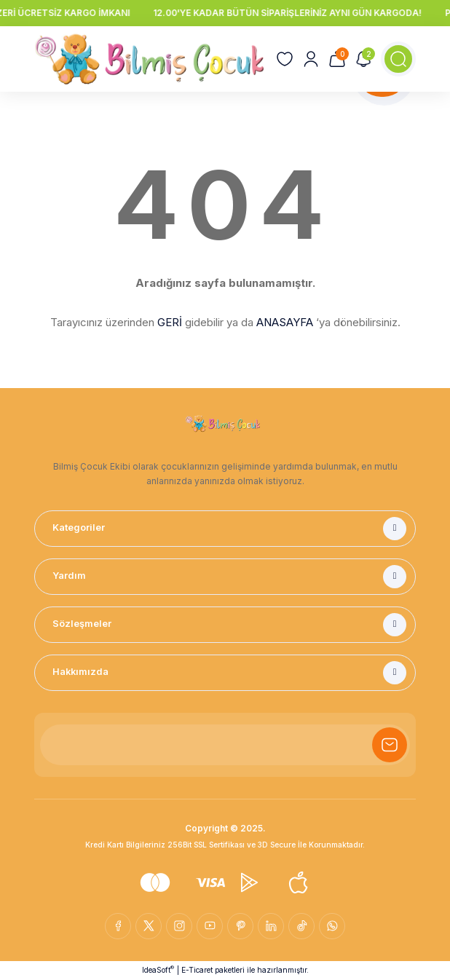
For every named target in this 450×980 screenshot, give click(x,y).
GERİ (170, 322)
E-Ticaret (197, 970)
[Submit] (390, 745)
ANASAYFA (285, 322)
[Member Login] (311, 59)
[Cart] (337, 59)
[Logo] (149, 59)
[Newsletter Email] (225, 745)
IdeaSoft (158, 969)
